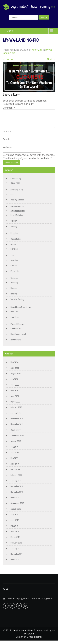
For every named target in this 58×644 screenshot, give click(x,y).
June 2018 (15, 524)
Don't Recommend (18, 338)
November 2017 (17, 558)
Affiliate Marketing (18, 214)
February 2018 (16, 546)
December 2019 (17, 422)
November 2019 (17, 428)
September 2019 (17, 439)
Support (14, 224)
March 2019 (15, 473)
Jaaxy (13, 198)
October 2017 (16, 563)
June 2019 (15, 456)
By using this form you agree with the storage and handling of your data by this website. (30, 160)
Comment (9, 108)
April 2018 (15, 535)
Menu (10, 31)
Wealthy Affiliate (17, 203)
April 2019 (15, 467)
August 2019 (16, 445)
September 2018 (17, 507)
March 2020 (15, 405)
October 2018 (16, 501)
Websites (14, 282)
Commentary (16, 182)
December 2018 (17, 490)
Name (7, 135)
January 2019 (16, 484)
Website (7, 151)
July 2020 (14, 383)
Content (14, 269)
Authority (14, 286)
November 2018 (17, 495)
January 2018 (16, 552)
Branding (14, 252)
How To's (14, 315)
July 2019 (14, 450)
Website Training (17, 303)
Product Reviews (17, 328)
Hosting (14, 297)
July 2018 (14, 518)
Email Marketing (17, 219)
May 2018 (14, 529)
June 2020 (15, 388)
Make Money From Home (21, 311)
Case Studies (16, 242)
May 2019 (14, 462)
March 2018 (15, 541)
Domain (14, 292)
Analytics (14, 264)
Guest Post (15, 186)
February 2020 (16, 411)
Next (51, 59)
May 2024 (14, 366)
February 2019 (16, 479)
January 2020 (16, 417)
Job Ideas (15, 321)
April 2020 (15, 400)
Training (14, 230)
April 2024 (15, 371)
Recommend (16, 343)
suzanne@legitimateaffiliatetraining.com (30, 602)
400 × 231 (37, 50)
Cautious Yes (16, 332)
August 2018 (16, 512)
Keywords (15, 275)
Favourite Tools (17, 193)
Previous (9, 59)
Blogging (14, 237)
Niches (13, 248)
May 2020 (14, 394)
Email (7, 143)
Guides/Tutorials (17, 210)
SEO (12, 259)
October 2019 (16, 433)
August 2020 (16, 377)
